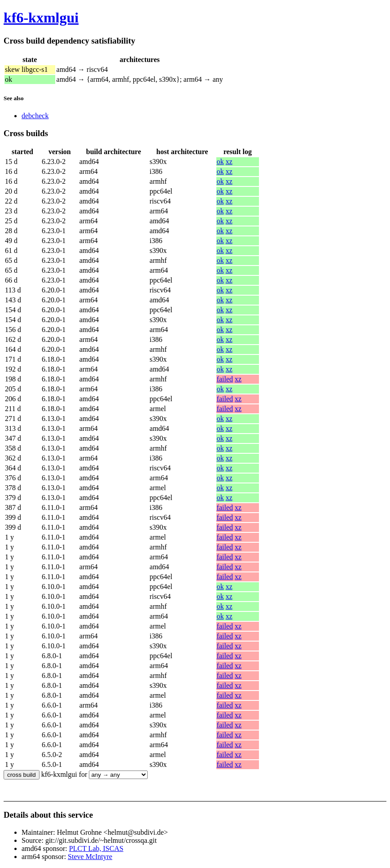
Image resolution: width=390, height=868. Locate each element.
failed (225, 379)
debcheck (35, 116)
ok (220, 162)
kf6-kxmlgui (41, 18)
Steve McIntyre (90, 857)
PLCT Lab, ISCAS (96, 848)
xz (229, 162)
